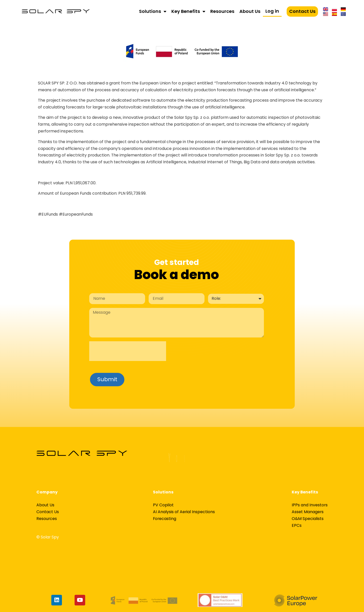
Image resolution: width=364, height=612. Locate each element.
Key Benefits (188, 11)
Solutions (153, 11)
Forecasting (165, 519)
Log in (272, 11)
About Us (250, 11)
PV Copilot (163, 505)
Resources (222, 11)
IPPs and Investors (310, 505)
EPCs (297, 525)
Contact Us (302, 11)
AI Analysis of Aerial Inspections (184, 512)
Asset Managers (308, 512)
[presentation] (128, 351)
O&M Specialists (308, 519)
